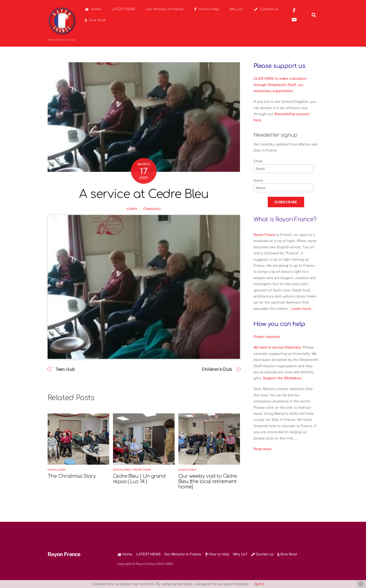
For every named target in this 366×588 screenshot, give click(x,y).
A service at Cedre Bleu (144, 194)
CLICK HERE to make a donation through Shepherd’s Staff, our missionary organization (280, 85)
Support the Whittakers (282, 378)
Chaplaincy (152, 209)
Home (93, 9)
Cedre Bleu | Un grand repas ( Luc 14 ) (139, 479)
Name (258, 180)
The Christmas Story (72, 476)
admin (132, 209)
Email (258, 161)
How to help (207, 9)
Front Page (142, 470)
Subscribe (286, 202)
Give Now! (95, 20)
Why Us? (237, 9)
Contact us (266, 9)
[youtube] (294, 19)
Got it (259, 584)
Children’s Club (217, 369)
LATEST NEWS (123, 9)
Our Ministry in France (165, 9)
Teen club (65, 369)
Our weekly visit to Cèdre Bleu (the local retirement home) (208, 482)
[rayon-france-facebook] (294, 10)
